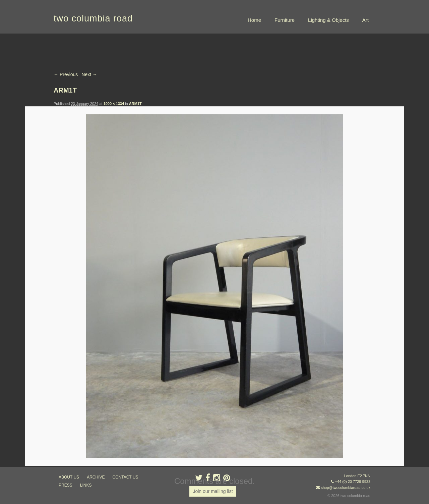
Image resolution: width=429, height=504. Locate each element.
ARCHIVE (96, 477)
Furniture (285, 20)
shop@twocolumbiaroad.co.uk (346, 488)
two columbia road (93, 18)
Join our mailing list (213, 491)
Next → (89, 74)
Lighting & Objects (328, 20)
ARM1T (135, 104)
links (86, 485)
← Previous (66, 74)
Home (254, 20)
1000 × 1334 (114, 104)
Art (365, 20)
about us (69, 477)
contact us (126, 477)
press (66, 485)
